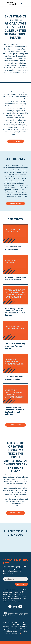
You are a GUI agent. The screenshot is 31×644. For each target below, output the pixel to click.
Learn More (15, 204)
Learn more (15, 513)
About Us (16, 141)
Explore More (16, 425)
